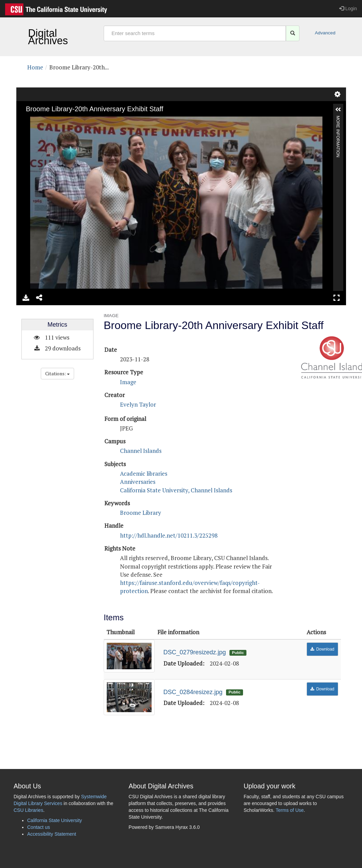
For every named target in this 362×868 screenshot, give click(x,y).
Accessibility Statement (52, 834)
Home (35, 67)
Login (348, 9)
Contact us (39, 827)
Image (128, 382)
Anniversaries (138, 482)
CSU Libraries (28, 810)
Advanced (317, 33)
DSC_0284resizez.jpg (193, 692)
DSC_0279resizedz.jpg (195, 652)
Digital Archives (48, 37)
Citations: (57, 373)
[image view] (181, 196)
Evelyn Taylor (138, 404)
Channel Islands (141, 451)
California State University (55, 820)
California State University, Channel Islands (176, 490)
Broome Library (141, 513)
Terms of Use (290, 810)
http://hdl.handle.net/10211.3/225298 (169, 535)
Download (325, 649)
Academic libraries (144, 473)
